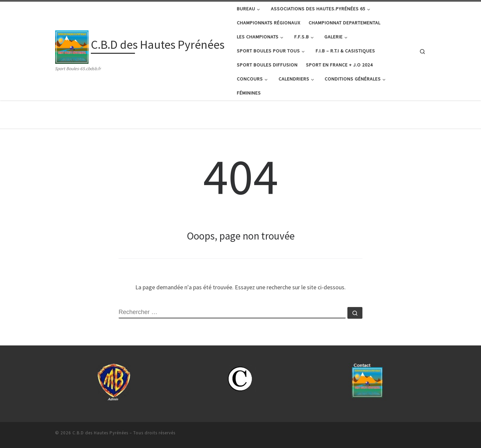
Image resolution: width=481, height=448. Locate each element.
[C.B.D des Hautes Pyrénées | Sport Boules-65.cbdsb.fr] (72, 46)
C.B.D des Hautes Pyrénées (100, 433)
